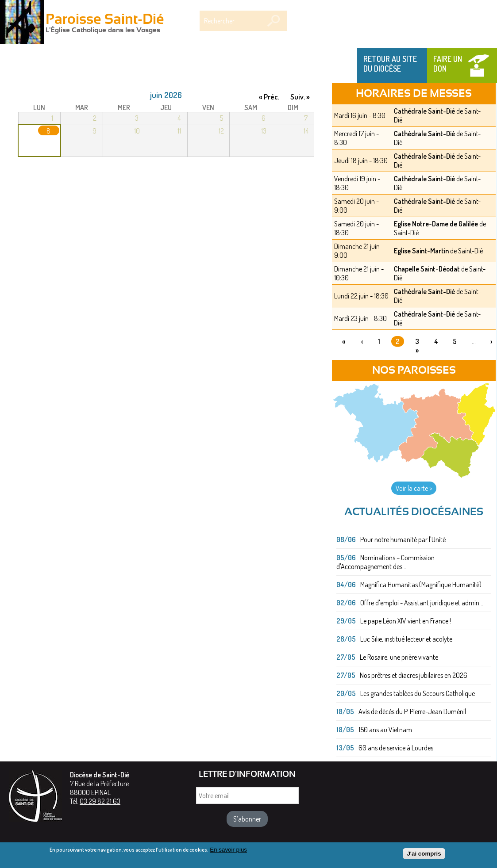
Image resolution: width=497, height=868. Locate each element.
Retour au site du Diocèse (390, 64)
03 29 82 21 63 (100, 801)
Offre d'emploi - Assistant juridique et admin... (422, 603)
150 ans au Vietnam (385, 730)
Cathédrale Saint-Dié (424, 111)
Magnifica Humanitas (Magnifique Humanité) (421, 585)
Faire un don (448, 64)
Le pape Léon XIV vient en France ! (406, 621)
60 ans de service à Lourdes (396, 748)
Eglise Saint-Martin (421, 251)
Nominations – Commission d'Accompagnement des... (385, 562)
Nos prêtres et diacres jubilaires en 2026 (414, 675)
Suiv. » (300, 97)
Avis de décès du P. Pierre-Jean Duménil (412, 711)
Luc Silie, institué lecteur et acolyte (406, 639)
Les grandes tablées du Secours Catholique (418, 693)
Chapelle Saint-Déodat (427, 269)
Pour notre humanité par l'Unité (403, 539)
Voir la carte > (414, 488)
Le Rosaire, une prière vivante (399, 657)
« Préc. (269, 97)
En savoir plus (228, 852)
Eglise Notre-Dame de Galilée (436, 224)
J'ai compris (424, 856)
